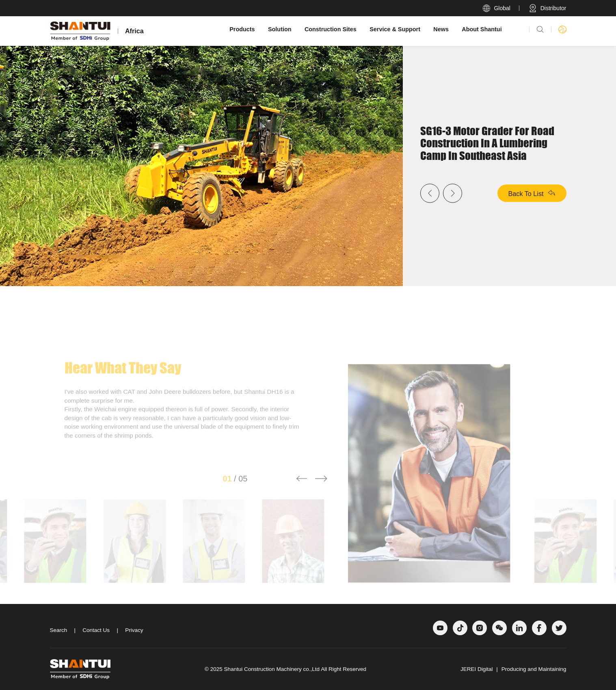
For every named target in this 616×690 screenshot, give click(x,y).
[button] (302, 489)
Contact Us (96, 630)
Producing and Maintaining (534, 669)
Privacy (134, 630)
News (441, 29)
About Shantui (482, 29)
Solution (280, 29)
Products (242, 29)
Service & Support (395, 29)
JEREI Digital (477, 669)
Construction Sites (331, 29)
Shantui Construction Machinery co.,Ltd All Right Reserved (295, 669)
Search (59, 630)
